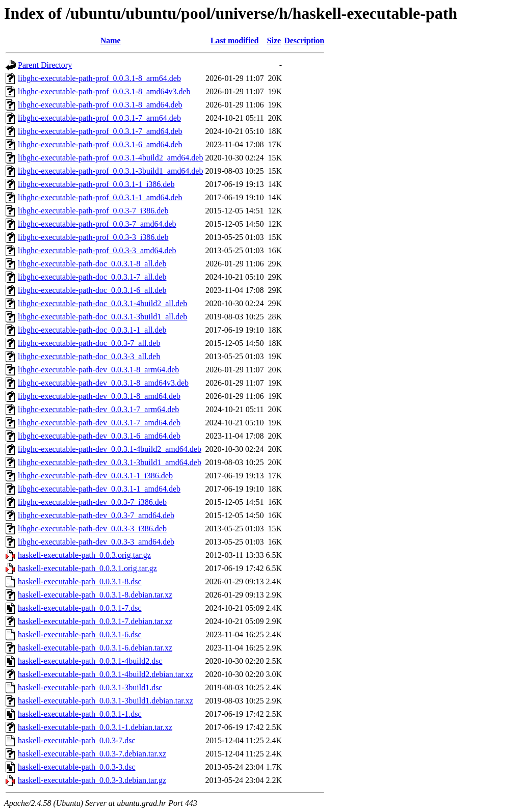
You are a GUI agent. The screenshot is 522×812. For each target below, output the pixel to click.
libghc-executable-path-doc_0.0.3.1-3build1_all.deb (102, 317)
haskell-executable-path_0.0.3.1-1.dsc (80, 714)
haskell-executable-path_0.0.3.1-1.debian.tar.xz (95, 727)
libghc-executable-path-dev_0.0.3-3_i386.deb (92, 529)
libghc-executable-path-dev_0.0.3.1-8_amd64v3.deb (103, 383)
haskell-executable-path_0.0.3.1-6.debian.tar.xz (95, 648)
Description (304, 40)
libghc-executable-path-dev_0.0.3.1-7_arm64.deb (98, 409)
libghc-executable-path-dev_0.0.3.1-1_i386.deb (95, 476)
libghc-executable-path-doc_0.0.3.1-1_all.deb (92, 330)
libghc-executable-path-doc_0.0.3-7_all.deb (89, 343)
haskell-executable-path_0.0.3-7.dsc (77, 740)
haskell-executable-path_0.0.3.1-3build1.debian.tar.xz (106, 701)
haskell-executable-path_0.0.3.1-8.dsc (80, 581)
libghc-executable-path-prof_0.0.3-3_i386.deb (93, 237)
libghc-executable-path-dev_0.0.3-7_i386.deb (92, 502)
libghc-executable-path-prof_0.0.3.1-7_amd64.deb (100, 131)
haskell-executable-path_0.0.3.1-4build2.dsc (90, 661)
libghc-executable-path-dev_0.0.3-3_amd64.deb (96, 542)
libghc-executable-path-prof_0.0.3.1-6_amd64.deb (100, 144)
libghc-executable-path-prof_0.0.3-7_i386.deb (93, 211)
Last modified (235, 40)
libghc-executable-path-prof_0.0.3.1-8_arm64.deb (99, 78)
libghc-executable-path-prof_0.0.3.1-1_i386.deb (96, 184)
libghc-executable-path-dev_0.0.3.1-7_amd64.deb (99, 423)
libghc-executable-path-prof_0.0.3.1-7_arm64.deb (99, 118)
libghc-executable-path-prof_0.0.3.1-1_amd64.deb (100, 197)
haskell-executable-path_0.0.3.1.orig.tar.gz (87, 568)
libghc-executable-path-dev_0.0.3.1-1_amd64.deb (99, 489)
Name (111, 40)
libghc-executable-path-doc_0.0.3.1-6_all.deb (92, 290)
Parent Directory (45, 65)
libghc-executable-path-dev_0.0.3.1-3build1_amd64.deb (110, 462)
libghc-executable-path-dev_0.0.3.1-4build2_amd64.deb (110, 449)
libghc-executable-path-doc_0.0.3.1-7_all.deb (92, 277)
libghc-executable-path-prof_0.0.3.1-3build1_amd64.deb (110, 171)
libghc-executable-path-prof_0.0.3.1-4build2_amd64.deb (110, 158)
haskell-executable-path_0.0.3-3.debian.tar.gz (92, 780)
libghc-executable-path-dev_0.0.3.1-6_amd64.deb (99, 436)
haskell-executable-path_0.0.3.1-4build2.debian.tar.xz (106, 674)
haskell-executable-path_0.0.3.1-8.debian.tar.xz (95, 595)
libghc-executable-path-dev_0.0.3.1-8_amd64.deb (99, 396)
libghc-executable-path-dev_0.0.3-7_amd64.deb (96, 515)
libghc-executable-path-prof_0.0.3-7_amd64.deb (97, 224)
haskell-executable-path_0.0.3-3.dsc (77, 767)
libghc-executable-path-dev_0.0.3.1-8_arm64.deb (98, 370)
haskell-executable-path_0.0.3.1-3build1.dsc (90, 687)
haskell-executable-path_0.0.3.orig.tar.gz (84, 555)
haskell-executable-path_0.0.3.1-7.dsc (80, 608)
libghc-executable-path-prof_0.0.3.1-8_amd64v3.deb (104, 91)
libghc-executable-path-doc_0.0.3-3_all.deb (89, 356)
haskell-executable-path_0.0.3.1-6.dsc (80, 634)
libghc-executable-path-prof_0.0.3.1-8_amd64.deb (100, 105)
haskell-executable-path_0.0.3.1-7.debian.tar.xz (95, 621)
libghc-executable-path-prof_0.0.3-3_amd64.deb (97, 250)
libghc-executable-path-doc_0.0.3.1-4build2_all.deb (102, 303)
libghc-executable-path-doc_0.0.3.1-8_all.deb (92, 264)
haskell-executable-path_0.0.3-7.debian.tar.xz (92, 754)
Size (274, 40)
